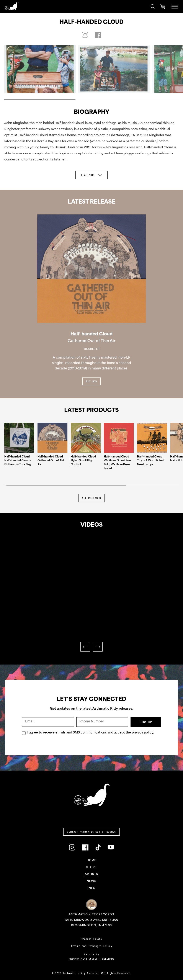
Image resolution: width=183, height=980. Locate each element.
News (92, 881)
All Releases (91, 498)
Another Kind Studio (83, 959)
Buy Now (92, 381)
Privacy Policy (91, 939)
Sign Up (146, 722)
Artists (91, 874)
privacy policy (142, 733)
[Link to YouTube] (111, 847)
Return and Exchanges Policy (92, 946)
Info (91, 888)
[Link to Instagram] (72, 847)
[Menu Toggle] (175, 7)
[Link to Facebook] (85, 847)
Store (91, 867)
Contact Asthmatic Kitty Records (91, 832)
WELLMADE (108, 959)
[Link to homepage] (11, 6)
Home (92, 861)
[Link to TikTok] (98, 847)
